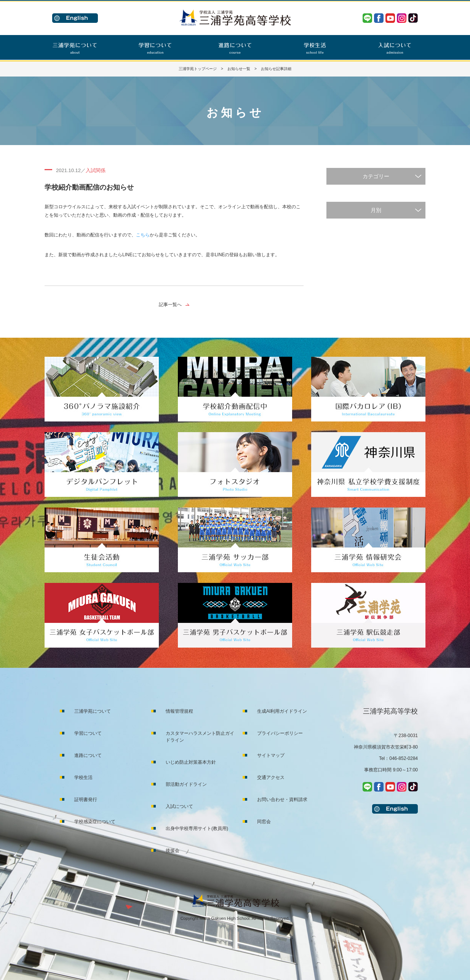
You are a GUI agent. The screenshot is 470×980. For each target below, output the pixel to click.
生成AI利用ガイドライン (282, 711)
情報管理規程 (179, 711)
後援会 (173, 851)
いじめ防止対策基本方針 (191, 762)
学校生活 (83, 777)
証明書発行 (86, 800)
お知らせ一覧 (239, 69)
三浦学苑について (93, 711)
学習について (88, 733)
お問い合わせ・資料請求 (282, 800)
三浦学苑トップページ (198, 69)
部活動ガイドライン (186, 784)
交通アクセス (271, 777)
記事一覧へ (170, 305)
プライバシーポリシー (280, 733)
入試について (179, 806)
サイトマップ (271, 755)
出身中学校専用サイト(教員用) (197, 828)
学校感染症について (95, 822)
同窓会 (264, 822)
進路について (88, 755)
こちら (143, 235)
